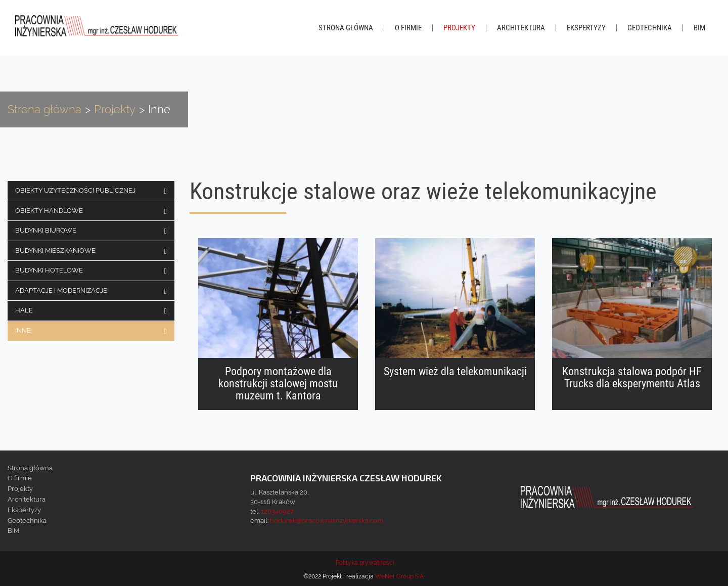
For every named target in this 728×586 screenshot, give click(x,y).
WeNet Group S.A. (400, 576)
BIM (699, 28)
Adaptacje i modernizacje (61, 290)
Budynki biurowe (46, 230)
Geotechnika (650, 28)
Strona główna (346, 28)
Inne (23, 330)
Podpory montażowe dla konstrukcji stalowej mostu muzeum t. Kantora (278, 384)
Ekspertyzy (586, 28)
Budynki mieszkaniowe (55, 251)
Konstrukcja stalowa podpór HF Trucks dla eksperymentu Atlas (632, 378)
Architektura (521, 28)
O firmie (408, 28)
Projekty (459, 28)
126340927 (277, 511)
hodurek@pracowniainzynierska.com (327, 521)
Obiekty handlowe (49, 211)
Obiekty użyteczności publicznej (75, 190)
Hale (24, 310)
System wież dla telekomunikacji (455, 372)
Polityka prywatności (365, 563)
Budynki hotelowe (49, 270)
